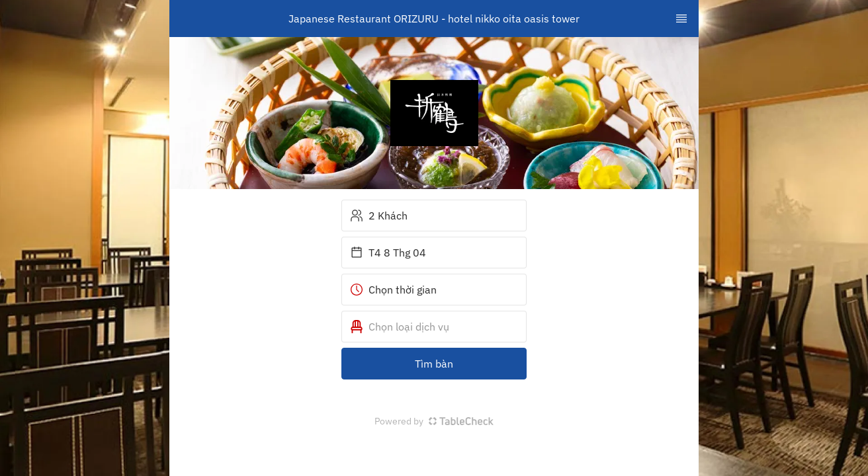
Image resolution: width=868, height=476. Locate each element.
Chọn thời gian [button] (393, 290)
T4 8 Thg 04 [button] (388, 253)
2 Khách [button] (379, 216)
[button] (434, 327)
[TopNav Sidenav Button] (681, 19)
